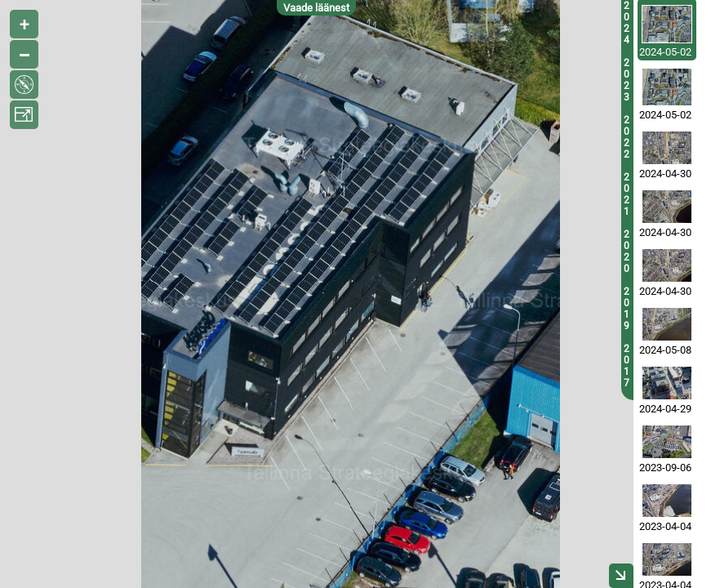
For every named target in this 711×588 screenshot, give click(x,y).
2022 (627, 137)
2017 (627, 366)
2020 (627, 252)
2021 (627, 194)
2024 (627, 23)
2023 (627, 80)
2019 (627, 309)
